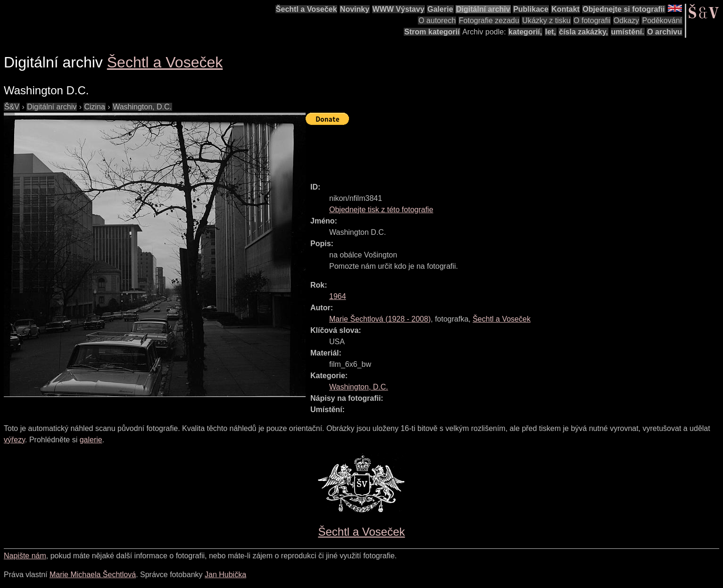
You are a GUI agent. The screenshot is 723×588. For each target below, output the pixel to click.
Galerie (440, 9)
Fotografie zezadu (489, 21)
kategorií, (525, 32)
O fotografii (592, 21)
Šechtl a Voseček (307, 9)
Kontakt (565, 9)
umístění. (628, 32)
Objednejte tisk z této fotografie (381, 210)
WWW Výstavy (399, 9)
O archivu (665, 32)
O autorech (437, 21)
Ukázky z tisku (546, 21)
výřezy (14, 440)
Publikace (531, 9)
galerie (91, 440)
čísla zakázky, (583, 32)
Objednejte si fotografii (623, 9)
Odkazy (626, 21)
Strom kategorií (432, 32)
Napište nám (25, 556)
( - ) (380, 319)
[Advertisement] (477, 149)
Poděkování (662, 21)
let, (551, 32)
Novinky (355, 9)
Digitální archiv (483, 9)
